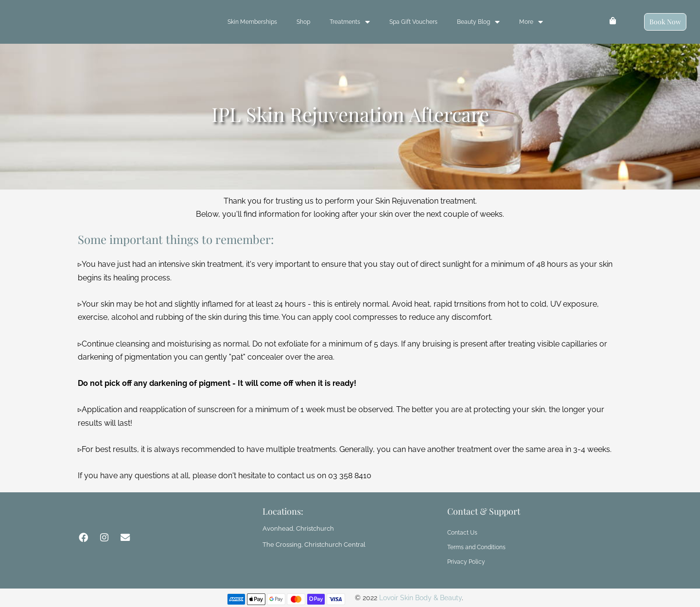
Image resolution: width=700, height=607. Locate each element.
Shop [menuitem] (303, 22)
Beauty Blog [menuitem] (478, 22)
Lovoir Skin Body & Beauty (420, 598)
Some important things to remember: (176, 239)
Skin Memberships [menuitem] (252, 22)
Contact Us (462, 533)
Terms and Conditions (476, 547)
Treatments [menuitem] (350, 22)
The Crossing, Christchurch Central (309, 544)
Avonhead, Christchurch (295, 528)
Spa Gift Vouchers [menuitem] (413, 22)
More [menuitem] (531, 22)
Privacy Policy (466, 562)
